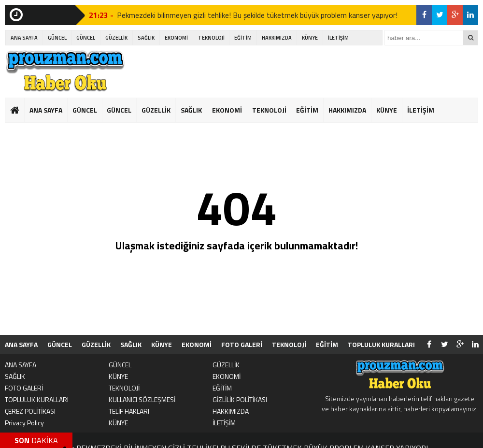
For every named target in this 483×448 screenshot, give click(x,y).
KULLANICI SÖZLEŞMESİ (142, 399)
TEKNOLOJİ (211, 38)
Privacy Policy (24, 423)
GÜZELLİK (116, 38)
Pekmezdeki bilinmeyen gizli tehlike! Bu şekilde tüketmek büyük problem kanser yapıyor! (257, 15)
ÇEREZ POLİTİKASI (30, 411)
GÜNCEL (57, 38)
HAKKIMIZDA (277, 38)
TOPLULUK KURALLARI (381, 344)
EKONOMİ (176, 38)
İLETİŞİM (338, 38)
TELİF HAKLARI (129, 411)
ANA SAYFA (24, 38)
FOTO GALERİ (242, 344)
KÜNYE (310, 38)
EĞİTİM (243, 38)
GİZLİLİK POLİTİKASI (240, 399)
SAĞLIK (146, 38)
